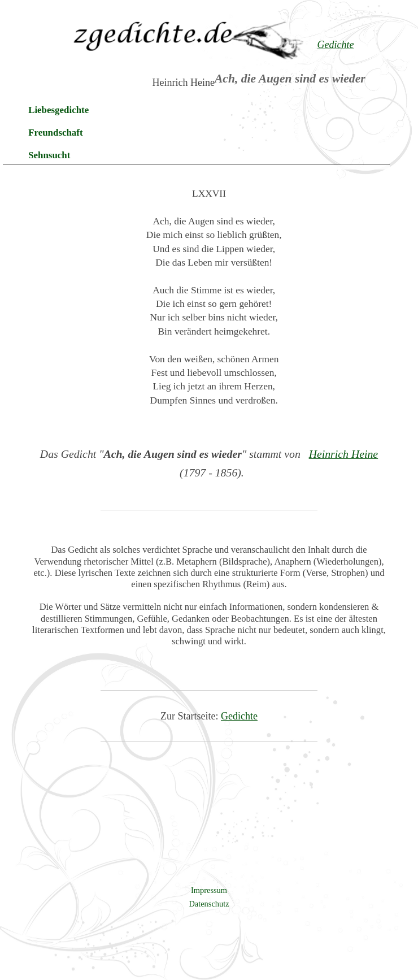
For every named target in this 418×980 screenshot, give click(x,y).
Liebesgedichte (58, 110)
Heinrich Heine (344, 454)
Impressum (209, 890)
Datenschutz (209, 904)
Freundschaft (55, 133)
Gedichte (239, 716)
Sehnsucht (49, 155)
